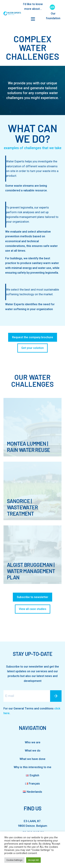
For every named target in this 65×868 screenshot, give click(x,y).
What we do (33, 750)
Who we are (33, 742)
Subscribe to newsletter (32, 597)
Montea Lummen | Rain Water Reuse (28, 447)
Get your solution (32, 348)
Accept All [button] (33, 860)
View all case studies (33, 609)
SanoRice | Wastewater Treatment (22, 507)
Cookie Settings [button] (14, 860)
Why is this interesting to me (32, 767)
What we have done (32, 759)
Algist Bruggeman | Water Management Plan (31, 571)
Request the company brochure (33, 337)
